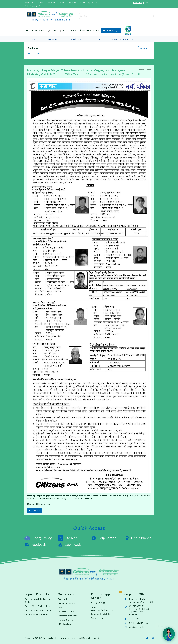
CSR (60, 607)
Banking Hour (64, 599)
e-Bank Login (111, 30)
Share (143, 49)
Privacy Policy (38, 537)
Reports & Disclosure (56, 3)
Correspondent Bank (68, 615)
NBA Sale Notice (35, 30)
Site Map (68, 537)
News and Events (99, 39)
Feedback (35, 544)
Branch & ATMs (68, 30)
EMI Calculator (65, 623)
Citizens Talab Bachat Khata (37, 606)
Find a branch (138, 537)
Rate (79, 39)
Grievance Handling (67, 603)
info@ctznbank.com (139, 626)
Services (64, 39)
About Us (30, 3)
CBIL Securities (32, 6)
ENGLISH (138, 3)
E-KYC (52, 30)
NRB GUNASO (98, 602)
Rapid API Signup (89, 30)
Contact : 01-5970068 (101, 613)
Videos (29, 39)
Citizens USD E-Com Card (37, 614)
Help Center (103, 537)
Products (46, 39)
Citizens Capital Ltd (88, 3)
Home (31, 53)
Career (40, 3)
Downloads (70, 544)
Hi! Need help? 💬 (165, 625)
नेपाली (147, 3)
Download (72, 3)
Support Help (97, 618)
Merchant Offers (66, 619)
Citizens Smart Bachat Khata (38, 610)
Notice (38, 53)
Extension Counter (67, 611)
